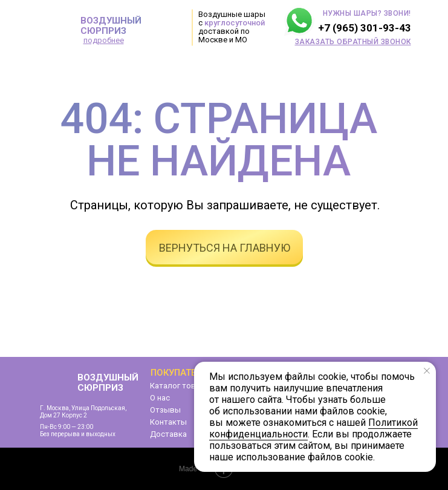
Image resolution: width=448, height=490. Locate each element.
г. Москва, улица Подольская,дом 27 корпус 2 (83, 412)
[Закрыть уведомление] (427, 371)
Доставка (168, 434)
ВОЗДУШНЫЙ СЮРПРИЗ (111, 26)
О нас (160, 398)
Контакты (168, 422)
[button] (353, 42)
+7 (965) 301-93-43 (365, 28)
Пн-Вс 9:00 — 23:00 (67, 427)
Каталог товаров (182, 386)
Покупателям (183, 373)
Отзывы (165, 410)
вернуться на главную (225, 248)
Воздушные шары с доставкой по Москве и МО (232, 27)
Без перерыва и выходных (78, 434)
